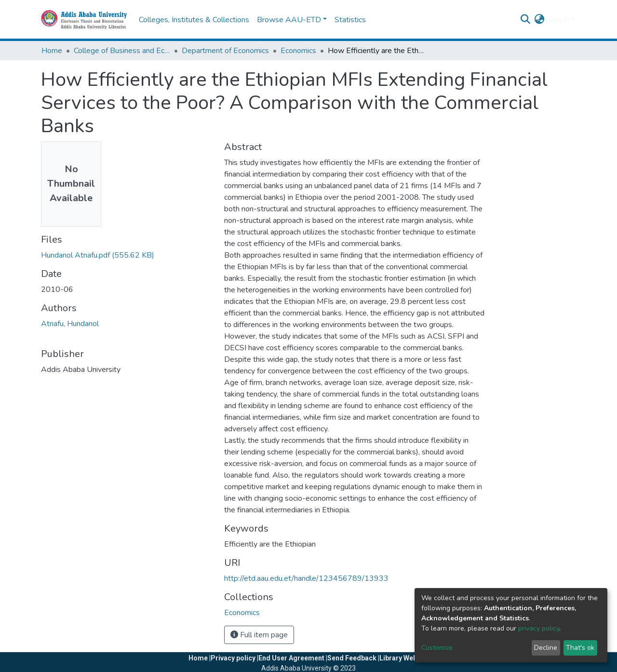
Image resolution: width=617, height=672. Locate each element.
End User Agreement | (293, 658)
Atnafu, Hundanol (70, 324)
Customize (437, 648)
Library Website (404, 658)
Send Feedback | (353, 658)
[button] (540, 20)
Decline (546, 648)
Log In (559, 20)
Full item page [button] (259, 635)
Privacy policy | (235, 658)
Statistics (350, 20)
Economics (298, 51)
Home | (200, 658)
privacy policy (539, 628)
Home (52, 51)
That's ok (580, 648)
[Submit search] (526, 20)
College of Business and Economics (122, 51)
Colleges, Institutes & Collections (194, 20)
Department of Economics (225, 51)
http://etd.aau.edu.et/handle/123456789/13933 (306, 578)
